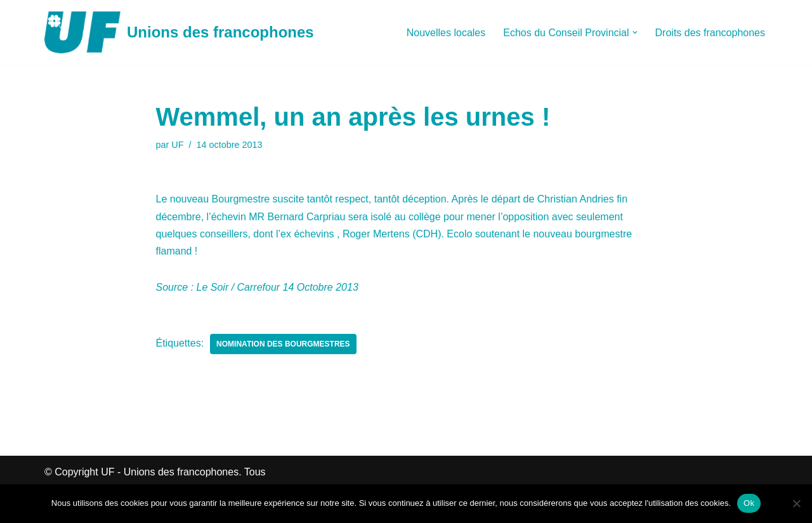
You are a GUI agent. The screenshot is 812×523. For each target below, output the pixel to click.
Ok (749, 503)
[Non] (796, 503)
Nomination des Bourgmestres (283, 344)
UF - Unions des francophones (170, 472)
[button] (635, 32)
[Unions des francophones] (179, 32)
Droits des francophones (710, 33)
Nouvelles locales (446, 33)
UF (177, 145)
